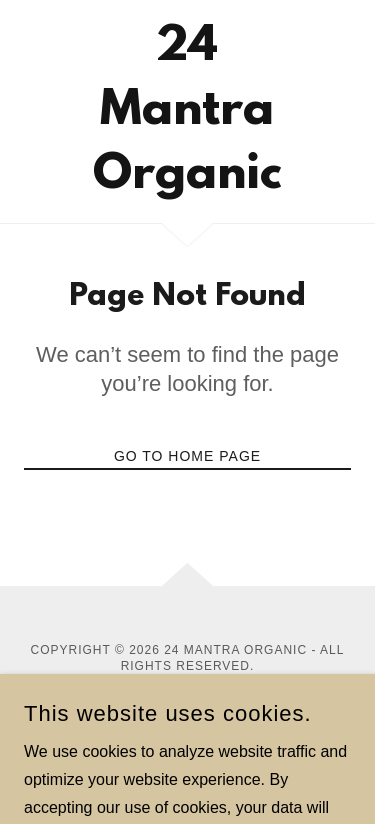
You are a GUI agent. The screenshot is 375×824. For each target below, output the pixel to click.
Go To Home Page (187, 456)
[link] (187, 111)
